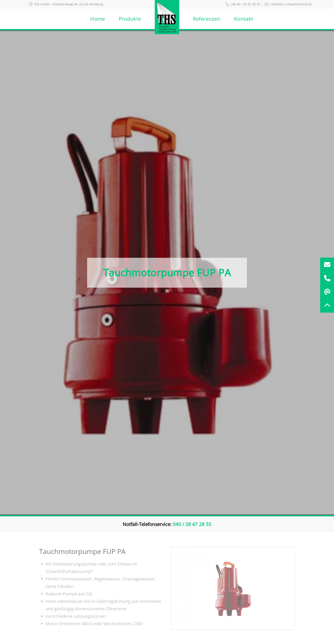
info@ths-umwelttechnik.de (288, 4)
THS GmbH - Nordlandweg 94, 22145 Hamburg (66, 4)
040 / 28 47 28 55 (192, 524)
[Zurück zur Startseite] (167, 19)
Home (98, 19)
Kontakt (244, 19)
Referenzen (207, 19)
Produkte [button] (130, 19)
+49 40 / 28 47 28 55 (243, 4)
